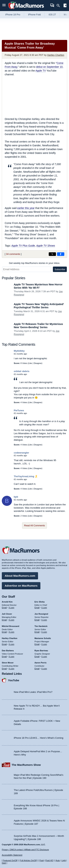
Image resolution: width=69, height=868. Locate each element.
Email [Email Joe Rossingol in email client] (37, 620)
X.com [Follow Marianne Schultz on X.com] (44, 644)
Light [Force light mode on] (64, 860)
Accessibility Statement (12, 855)
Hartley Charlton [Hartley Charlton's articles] (10, 638)
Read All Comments (34, 525)
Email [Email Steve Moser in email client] (4, 669)
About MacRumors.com (20, 576)
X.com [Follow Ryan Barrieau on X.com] (44, 657)
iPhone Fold (34, 15)
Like (30, 363)
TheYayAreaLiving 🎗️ (26, 476)
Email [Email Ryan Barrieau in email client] (37, 657)
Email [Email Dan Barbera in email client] (4, 657)
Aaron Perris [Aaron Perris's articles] (41, 663)
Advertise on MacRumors (21, 586)
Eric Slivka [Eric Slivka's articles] (40, 602)
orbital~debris (22, 371)
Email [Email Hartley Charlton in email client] (4, 644)
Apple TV (41, 71)
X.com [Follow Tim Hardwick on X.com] (44, 632)
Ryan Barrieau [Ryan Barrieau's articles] (41, 651)
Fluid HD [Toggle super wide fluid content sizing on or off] (49, 860)
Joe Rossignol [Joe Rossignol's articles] (41, 614)
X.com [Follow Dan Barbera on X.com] (11, 657)
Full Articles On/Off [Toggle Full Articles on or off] (28, 860)
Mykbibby (19, 351)
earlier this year (26, 208)
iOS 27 (52, 15)
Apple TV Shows (46, 246)
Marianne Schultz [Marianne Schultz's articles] (43, 638)
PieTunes (19, 410)
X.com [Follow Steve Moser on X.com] (11, 669)
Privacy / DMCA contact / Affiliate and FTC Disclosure (25, 850)
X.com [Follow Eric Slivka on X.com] (44, 608)
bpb (16, 497)
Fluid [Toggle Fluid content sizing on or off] (41, 860)
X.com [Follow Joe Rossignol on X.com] (44, 620)
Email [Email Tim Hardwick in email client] (37, 632)
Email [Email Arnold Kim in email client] (4, 608)
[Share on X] (52, 254)
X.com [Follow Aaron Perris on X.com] (44, 669)
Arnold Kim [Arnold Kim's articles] (7, 602)
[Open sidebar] (65, 6)
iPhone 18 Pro (13, 15)
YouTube (14, 680)
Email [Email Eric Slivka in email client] (37, 608)
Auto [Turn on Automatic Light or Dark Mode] (58, 860)
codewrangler (21, 453)
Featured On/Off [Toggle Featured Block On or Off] (10, 860)
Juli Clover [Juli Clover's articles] (7, 614)
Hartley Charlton (56, 55)
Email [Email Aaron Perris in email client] (37, 669)
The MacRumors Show (26, 765)
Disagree (38, 363)
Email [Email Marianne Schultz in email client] (37, 644)
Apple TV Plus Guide (23, 246)
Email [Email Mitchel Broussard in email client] (4, 632)
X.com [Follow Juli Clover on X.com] (11, 620)
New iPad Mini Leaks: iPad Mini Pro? (33, 692)
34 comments (13, 254)
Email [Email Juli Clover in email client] (4, 620)
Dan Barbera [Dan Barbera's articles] (8, 651)
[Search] (59, 6)
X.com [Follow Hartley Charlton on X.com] (11, 644)
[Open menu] (4, 6)
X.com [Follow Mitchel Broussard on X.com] (11, 632)
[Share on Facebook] (61, 254)
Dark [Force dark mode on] (4, 863)
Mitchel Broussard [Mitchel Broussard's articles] (11, 626)
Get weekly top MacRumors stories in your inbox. (34, 263)
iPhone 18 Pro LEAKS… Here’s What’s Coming (38, 738)
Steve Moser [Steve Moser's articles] (8, 663)
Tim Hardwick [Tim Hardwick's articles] (41, 626)
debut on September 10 (49, 67)
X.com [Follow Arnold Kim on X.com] (11, 608)
